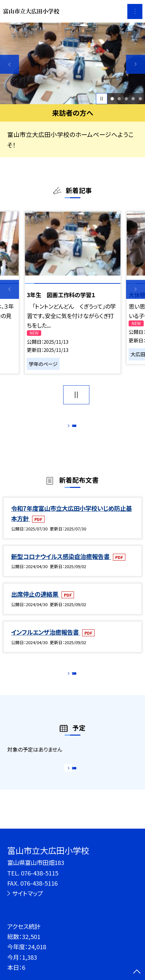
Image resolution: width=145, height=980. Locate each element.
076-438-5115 (40, 873)
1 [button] (112, 99)
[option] (72, 63)
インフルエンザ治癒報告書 (46, 640)
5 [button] (140, 99)
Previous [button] (9, 64)
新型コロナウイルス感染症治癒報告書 (61, 564)
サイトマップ (27, 893)
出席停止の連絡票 (35, 602)
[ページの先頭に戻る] (137, 972)
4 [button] (133, 99)
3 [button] (126, 99)
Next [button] (136, 64)
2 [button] (119, 99)
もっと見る (69, 428)
